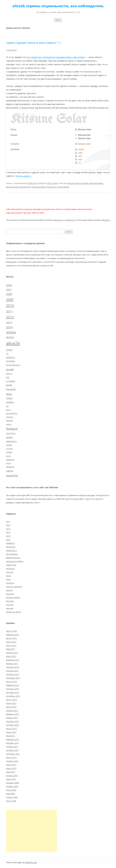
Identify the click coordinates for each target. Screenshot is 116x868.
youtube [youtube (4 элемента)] (9, 449)
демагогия (11, 565)
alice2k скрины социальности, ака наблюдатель (58, 6)
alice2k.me (70, 220)
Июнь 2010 (11, 768)
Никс (8, 579)
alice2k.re (106, 220)
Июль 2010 (11, 765)
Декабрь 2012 (12, 721)
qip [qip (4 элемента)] (7, 406)
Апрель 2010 (12, 776)
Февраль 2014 (12, 685)
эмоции (10, 608)
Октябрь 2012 (12, 725)
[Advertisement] (31, 831)
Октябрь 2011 (12, 750)
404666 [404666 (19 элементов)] (11, 333)
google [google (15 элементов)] (10, 369)
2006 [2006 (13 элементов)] (9, 285)
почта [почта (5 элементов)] (9, 463)
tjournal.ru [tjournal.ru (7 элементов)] (11, 433)
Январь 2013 (12, 718)
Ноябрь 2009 (12, 786)
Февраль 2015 (12, 660)
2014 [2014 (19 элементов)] (9, 327)
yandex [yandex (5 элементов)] (9, 445)
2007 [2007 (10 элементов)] (9, 290)
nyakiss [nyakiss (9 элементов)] (10, 402)
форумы (10, 601)
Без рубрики (12, 554)
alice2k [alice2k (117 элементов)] (13, 343)
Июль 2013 (11, 703)
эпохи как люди (13, 612)
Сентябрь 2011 (13, 754)
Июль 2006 (11, 801)
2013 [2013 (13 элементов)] (9, 322)
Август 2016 (11, 631)
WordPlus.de (31, 862)
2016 (8, 540)
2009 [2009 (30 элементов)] (10, 299)
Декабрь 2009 (12, 783)
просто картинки (14, 587)
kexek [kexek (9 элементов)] (9, 385)
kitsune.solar (25, 187)
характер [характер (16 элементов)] (12, 475)
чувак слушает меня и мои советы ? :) (33, 43)
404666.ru (10, 543)
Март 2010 (11, 779)
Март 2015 (11, 656)
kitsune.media (82, 183)
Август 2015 (11, 638)
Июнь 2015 (11, 645)
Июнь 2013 (11, 707)
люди (55, 183)
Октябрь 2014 (12, 674)
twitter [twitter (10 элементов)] (9, 437)
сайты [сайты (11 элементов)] (10, 471)
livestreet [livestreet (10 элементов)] (11, 389)
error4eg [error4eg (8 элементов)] (10, 361)
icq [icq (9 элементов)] (8, 377)
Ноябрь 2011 (12, 747)
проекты (10, 583)
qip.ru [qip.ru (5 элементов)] (8, 410)
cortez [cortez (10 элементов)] (9, 350)
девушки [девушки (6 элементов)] (10, 459)
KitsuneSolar (64, 187)
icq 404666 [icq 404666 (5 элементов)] (11, 381)
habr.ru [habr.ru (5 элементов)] (9, 373)
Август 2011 (11, 757)
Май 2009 (10, 794)
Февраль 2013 (12, 714)
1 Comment (11, 50)
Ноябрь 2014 (12, 671)
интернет (10, 568)
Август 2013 (11, 700)
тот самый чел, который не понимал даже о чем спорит (56, 57)
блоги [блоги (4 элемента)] (8, 456)
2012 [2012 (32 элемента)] (10, 317)
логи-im (10, 572)
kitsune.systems (39, 187)
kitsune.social (12, 187)
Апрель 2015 (12, 653)
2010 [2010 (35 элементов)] (10, 305)
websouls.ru (11, 550)
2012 (8, 525)
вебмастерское (13, 558)
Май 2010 (10, 772)
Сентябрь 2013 (13, 696)
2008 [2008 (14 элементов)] (9, 294)
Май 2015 (10, 649)
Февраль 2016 (12, 635)
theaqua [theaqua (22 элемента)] (12, 429)
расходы (10, 594)
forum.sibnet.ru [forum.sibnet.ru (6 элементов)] (13, 365)
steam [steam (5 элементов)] (9, 424)
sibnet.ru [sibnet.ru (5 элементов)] (10, 417)
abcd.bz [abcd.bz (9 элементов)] (10, 337)
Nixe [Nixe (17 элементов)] (9, 394)
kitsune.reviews (96, 183)
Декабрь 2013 (12, 689)
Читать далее (24, 176)
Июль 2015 (11, 642)
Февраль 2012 (12, 739)
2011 (8, 521)
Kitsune (71, 183)
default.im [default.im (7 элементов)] (11, 357)
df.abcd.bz (11, 547)
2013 (8, 529)
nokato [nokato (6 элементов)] (9, 398)
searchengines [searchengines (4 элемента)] (12, 413)
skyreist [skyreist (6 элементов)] (10, 420)
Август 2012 (11, 729)
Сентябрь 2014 (13, 678)
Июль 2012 (11, 732)
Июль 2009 (11, 790)
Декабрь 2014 (12, 667)
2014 (8, 532)
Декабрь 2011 (12, 743)
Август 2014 (11, 682)
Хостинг (10, 605)
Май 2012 (10, 736)
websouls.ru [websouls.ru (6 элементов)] (11, 441)
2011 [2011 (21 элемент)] (9, 311)
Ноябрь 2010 (12, 761)
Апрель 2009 (12, 797)
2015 (49, 183)
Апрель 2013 (12, 710)
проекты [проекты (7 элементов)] (10, 467)
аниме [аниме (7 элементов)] (9, 452)
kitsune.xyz (52, 187)
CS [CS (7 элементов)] (7, 354)
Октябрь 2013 (12, 692)
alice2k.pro (59, 220)
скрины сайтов (13, 597)
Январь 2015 (12, 663)
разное (9, 590)
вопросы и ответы (15, 561)
